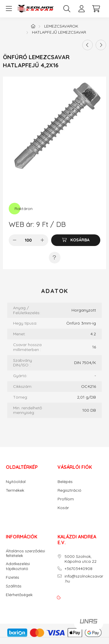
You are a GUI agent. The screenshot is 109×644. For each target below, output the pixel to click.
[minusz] (15, 240)
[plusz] (42, 240)
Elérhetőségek (19, 595)
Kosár (63, 508)
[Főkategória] (33, 26)
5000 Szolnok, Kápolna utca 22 (81, 559)
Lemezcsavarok (61, 26)
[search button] (67, 9)
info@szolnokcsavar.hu (84, 579)
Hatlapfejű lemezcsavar (59, 32)
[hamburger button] (9, 9)
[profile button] (81, 9)
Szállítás (14, 586)
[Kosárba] (76, 240)
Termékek (15, 490)
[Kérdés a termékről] (55, 258)
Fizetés (12, 577)
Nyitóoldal (16, 482)
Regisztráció (69, 490)
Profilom (66, 499)
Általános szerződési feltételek (25, 553)
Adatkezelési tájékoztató (18, 566)
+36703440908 (78, 569)
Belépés (65, 482)
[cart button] (96, 9)
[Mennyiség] (28, 240)
